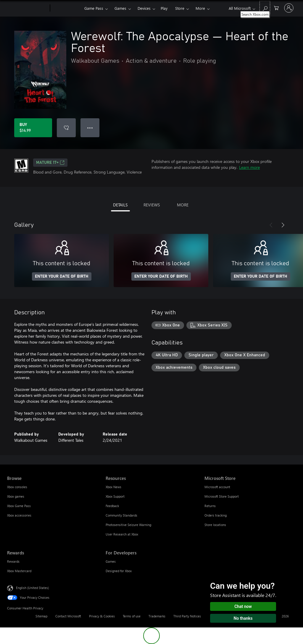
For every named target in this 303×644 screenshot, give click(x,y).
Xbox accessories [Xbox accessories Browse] (19, 515)
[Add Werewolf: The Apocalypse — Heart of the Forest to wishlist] (66, 128)
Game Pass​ (94, 8)
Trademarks (157, 616)
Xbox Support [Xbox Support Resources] (115, 496)
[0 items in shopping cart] (276, 8)
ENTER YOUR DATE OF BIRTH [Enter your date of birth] (62, 276)
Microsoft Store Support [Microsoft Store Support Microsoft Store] (222, 496)
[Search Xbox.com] (265, 8)
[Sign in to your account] (289, 8)
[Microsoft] (27, 8)
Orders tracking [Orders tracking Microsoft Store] (216, 515)
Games (120, 8)
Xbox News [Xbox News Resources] (113, 487)
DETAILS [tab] (120, 205)
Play (164, 8)
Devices (144, 8)
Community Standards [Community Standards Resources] (121, 515)
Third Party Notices (187, 616)
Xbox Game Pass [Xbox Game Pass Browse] (19, 506)
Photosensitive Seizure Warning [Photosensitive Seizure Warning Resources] (128, 525)
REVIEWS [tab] (152, 205)
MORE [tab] (183, 205)
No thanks (243, 618)
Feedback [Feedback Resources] (112, 506)
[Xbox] (66, 8)
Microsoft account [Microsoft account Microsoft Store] (217, 487)
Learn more (249, 167)
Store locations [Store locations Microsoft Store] (215, 525)
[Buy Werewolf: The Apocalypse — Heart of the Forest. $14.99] (33, 128)
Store (180, 8)
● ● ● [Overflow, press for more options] (90, 128)
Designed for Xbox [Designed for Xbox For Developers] (119, 571)
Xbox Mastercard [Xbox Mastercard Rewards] (19, 571)
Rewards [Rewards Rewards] (13, 561)
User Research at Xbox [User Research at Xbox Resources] (122, 534)
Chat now (243, 606)
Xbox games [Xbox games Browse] (16, 496)
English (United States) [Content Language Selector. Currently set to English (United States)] (32, 588)
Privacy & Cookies (102, 616)
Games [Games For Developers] (111, 561)
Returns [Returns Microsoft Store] (210, 506)
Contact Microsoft (68, 616)
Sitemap (41, 616)
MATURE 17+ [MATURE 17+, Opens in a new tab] (50, 163)
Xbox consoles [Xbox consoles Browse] (17, 487)
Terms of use (132, 616)
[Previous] (271, 225)
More (200, 8)
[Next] (283, 225)
